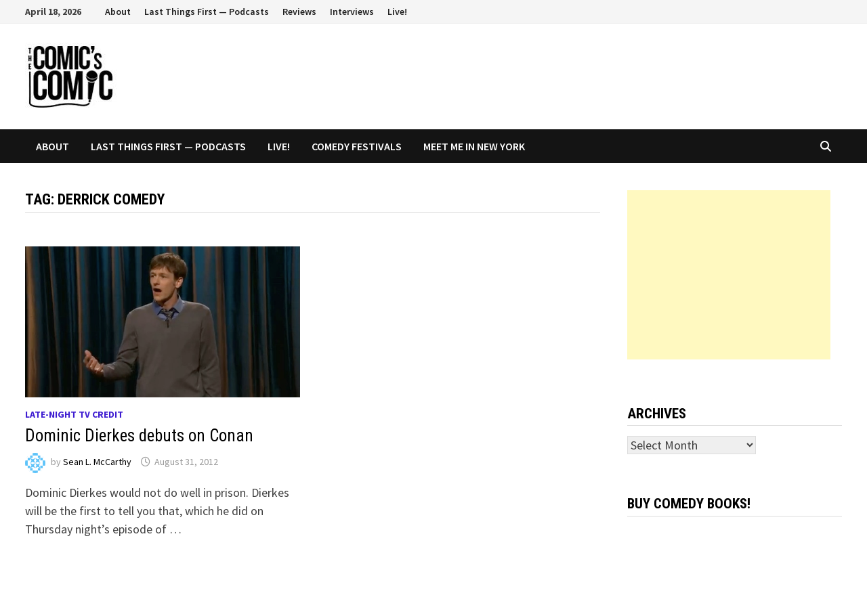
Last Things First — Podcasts (207, 12)
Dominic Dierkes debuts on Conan (139, 436)
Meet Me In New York (474, 146)
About (118, 12)
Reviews (299, 12)
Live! (397, 12)
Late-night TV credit (74, 414)
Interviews (352, 12)
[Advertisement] (729, 275)
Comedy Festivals (357, 146)
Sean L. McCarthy (97, 462)
